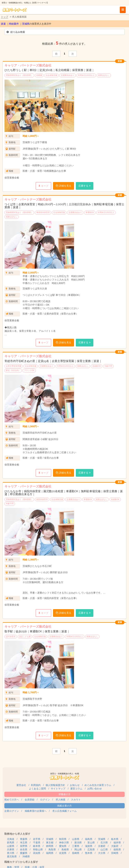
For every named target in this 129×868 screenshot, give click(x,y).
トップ (5, 17)
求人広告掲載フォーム (64, 811)
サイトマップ (58, 789)
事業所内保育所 (43, 212)
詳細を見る (65, 186)
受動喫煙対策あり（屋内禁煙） (19, 75)
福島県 (89, 839)
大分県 (102, 853)
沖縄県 (26, 856)
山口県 (104, 849)
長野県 (24, 846)
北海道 (11, 839)
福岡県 (50, 853)
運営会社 (21, 785)
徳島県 (117, 849)
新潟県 (78, 843)
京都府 (102, 846)
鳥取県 (52, 849)
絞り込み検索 (16, 32)
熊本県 (89, 853)
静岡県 (50, 846)
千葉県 (37, 843)
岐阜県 (37, 846)
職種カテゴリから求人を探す (21, 862)
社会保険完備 (51, 75)
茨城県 (26, 24)
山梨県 (11, 846)
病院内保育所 (42, 499)
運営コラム (76, 789)
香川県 (11, 853)
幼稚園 (39, 75)
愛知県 (63, 846)
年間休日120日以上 (86, 75)
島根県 (65, 849)
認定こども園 (25, 637)
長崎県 (76, 853)
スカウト (76, 800)
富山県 (91, 843)
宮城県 (50, 839)
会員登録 (30, 800)
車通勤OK (90, 212)
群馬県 (11, 843)
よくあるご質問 (37, 789)
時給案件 (14, 24)
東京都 (50, 843)
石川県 (104, 843)
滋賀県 (89, 846)
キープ (45, 186)
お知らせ (75, 785)
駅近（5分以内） (13, 370)
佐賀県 (63, 853)
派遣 (3, 24)
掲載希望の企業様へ (36, 811)
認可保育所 (11, 637)
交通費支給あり (68, 75)
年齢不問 (108, 366)
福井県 (117, 843)
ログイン (45, 800)
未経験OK (97, 366)
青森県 (24, 839)
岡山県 (78, 849)
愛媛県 (24, 853)
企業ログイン (12, 811)
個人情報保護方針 (55, 785)
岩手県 (37, 839)
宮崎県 (115, 853)
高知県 (37, 853)
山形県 (76, 839)
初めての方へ (12, 800)
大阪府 (115, 846)
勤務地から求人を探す (17, 834)
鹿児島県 (12, 856)
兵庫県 (11, 849)
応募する (83, 186)
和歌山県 (38, 849)
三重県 (76, 846)
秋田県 (63, 839)
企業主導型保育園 (14, 366)
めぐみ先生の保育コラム (98, 785)
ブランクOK (29, 370)
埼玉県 (24, 843)
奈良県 (24, 849)
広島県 (91, 849)
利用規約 (36, 785)
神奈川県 (64, 843)
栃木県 (115, 839)
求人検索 (61, 800)
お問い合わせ (95, 789)
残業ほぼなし (104, 75)
